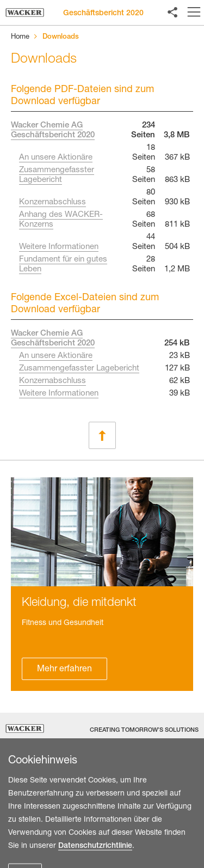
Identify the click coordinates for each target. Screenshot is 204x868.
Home (20, 37)
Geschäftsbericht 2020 (103, 14)
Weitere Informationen (59, 247)
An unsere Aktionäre (56, 158)
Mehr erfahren (64, 670)
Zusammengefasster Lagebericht (79, 369)
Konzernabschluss (52, 203)
